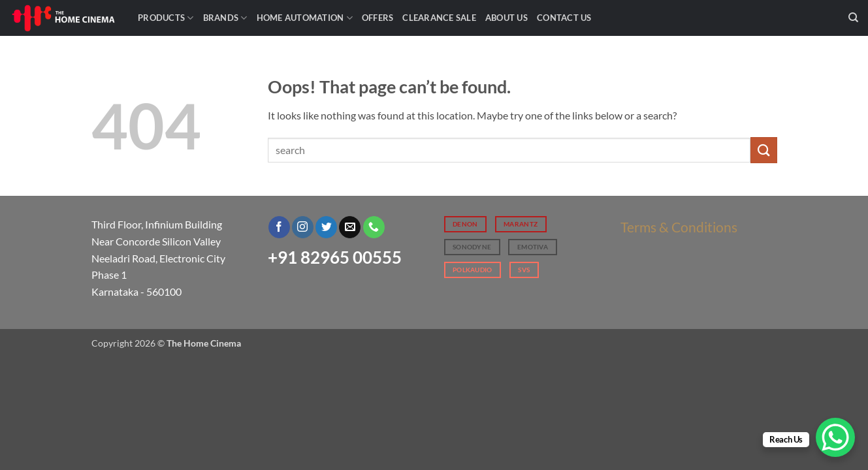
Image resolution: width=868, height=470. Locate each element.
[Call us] (374, 227)
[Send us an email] (350, 227)
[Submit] (764, 150)
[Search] (853, 18)
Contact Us (564, 18)
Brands (225, 18)
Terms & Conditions (679, 227)
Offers (378, 18)
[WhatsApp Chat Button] (835, 437)
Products (166, 18)
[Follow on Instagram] (303, 227)
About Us (506, 18)
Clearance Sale (439, 18)
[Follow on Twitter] (326, 227)
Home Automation (305, 18)
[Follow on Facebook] (279, 227)
